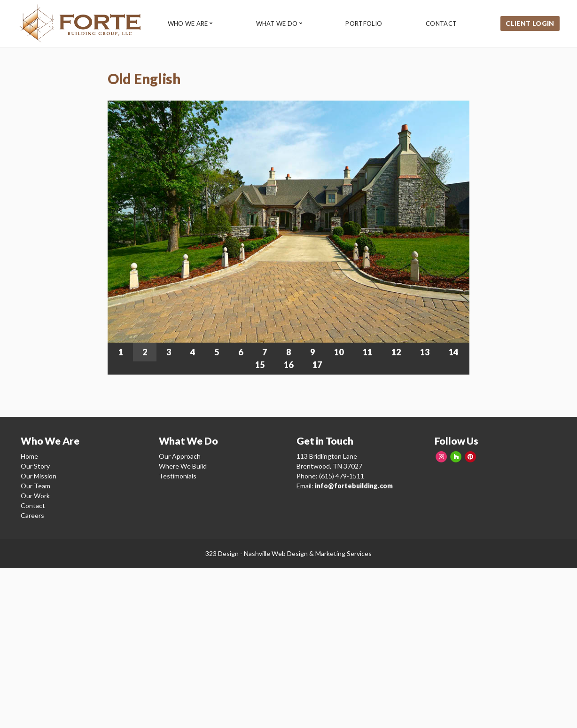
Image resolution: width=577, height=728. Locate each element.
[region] (288, 238)
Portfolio (365, 24)
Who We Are (188, 24)
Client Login (531, 23)
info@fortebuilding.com (354, 486)
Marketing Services (343, 553)
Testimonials (178, 476)
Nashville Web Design (276, 553)
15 (260, 365)
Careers (32, 515)
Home (29, 456)
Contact (443, 24)
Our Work (35, 496)
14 (453, 352)
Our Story (35, 466)
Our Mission (39, 476)
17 (317, 365)
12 (396, 352)
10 (339, 352)
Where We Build (183, 466)
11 (367, 352)
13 (425, 352)
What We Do (277, 24)
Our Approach (180, 456)
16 (288, 365)
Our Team (35, 486)
